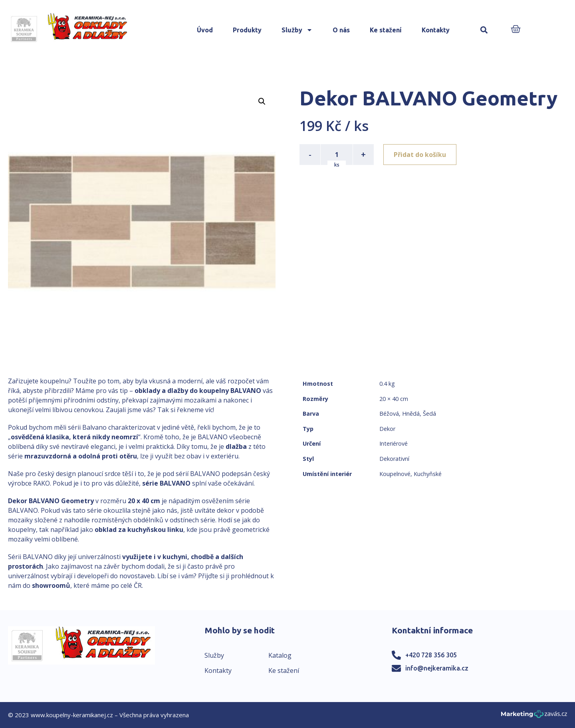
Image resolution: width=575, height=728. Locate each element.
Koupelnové (395, 474)
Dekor (387, 429)
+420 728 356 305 (431, 655)
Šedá (429, 414)
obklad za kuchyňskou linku (139, 530)
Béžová (389, 414)
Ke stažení (386, 30)
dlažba (236, 446)
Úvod (205, 30)
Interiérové (394, 443)
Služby (297, 30)
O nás (341, 30)
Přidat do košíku (420, 155)
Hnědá (411, 414)
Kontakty (436, 30)
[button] (484, 30)
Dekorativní (394, 459)
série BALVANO (166, 483)
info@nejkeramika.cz (437, 668)
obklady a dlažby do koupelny (182, 391)
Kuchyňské (428, 474)
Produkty (247, 30)
